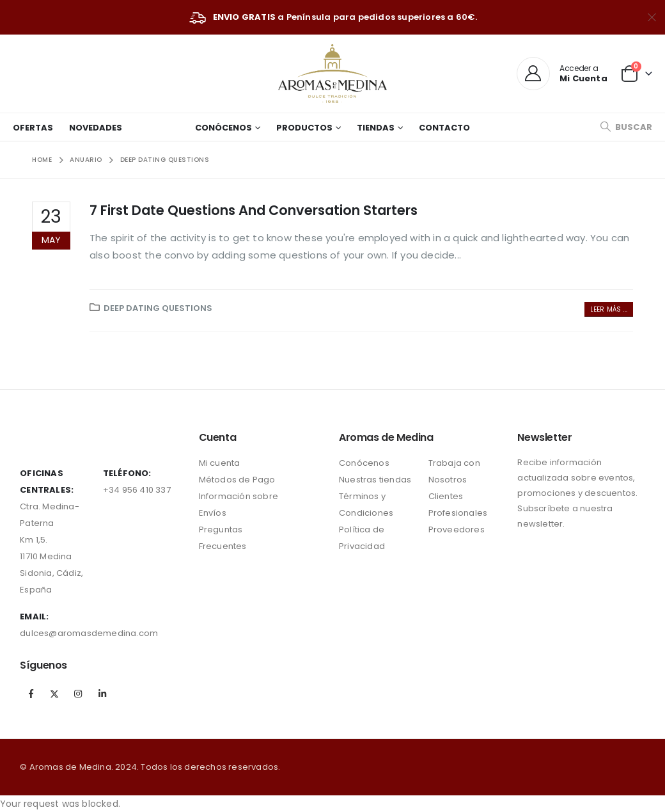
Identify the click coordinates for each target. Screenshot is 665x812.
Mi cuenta (220, 463)
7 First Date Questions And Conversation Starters (254, 210)
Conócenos (223, 128)
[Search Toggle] (626, 127)
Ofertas (33, 128)
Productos (304, 128)
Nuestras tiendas (375, 480)
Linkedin (102, 694)
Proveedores (457, 529)
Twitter (54, 694)
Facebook (31, 694)
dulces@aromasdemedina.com (89, 633)
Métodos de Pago (237, 480)
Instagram (79, 694)
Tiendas (376, 128)
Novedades (96, 128)
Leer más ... (609, 309)
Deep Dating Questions (158, 308)
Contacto (444, 128)
